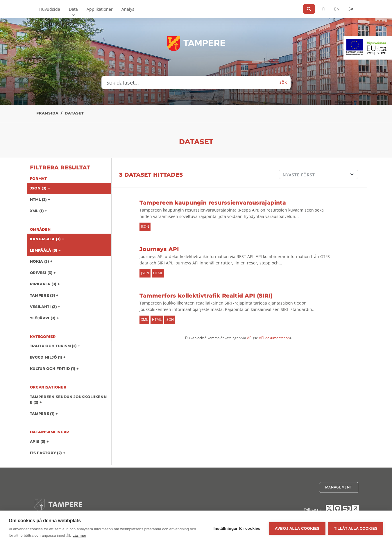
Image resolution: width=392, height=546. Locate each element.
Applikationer (100, 9)
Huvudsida (50, 9)
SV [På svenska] (351, 9)
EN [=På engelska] (337, 9)
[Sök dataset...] (189, 83)
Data (73, 9)
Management (339, 487)
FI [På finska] (324, 9)
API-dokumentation (274, 338)
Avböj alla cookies (297, 528)
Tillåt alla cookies (356, 528)
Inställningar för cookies (237, 528)
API (250, 338)
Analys (128, 9)
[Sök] (309, 9)
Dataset (74, 113)
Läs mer (79, 535)
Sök (283, 82)
